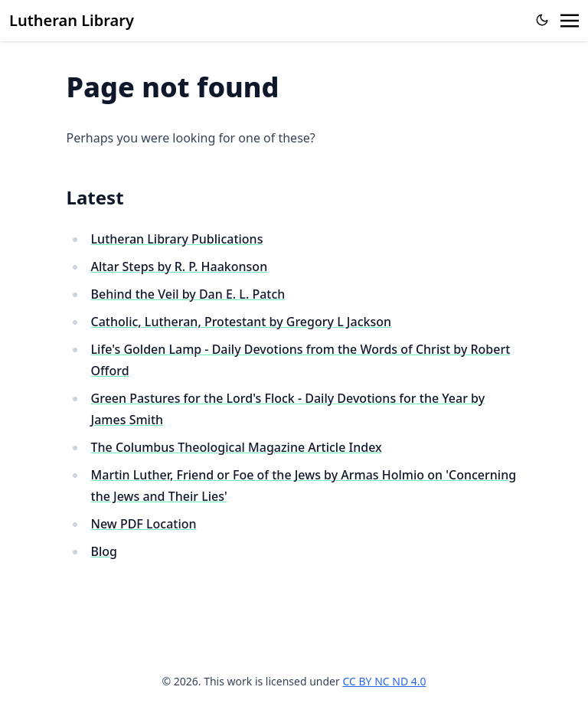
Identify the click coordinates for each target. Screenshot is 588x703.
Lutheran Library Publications (177, 239)
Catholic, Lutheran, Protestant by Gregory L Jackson (241, 322)
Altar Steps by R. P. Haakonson (180, 266)
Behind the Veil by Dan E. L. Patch (188, 294)
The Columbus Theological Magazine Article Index (237, 447)
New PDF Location (144, 524)
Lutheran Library (72, 20)
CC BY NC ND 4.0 (384, 681)
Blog (104, 551)
